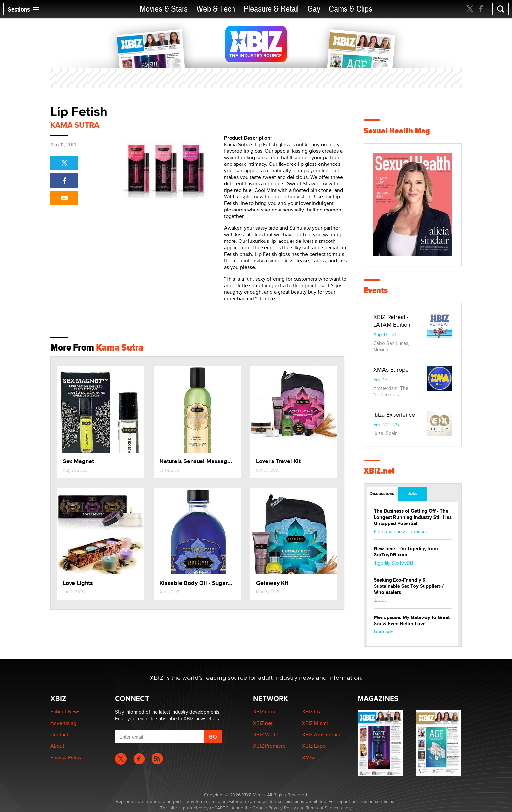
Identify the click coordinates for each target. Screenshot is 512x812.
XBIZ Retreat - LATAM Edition (392, 321)
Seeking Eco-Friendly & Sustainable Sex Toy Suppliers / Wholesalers (409, 586)
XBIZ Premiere (269, 746)
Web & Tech (216, 9)
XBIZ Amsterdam (321, 734)
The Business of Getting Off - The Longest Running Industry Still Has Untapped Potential (413, 517)
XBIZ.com (264, 712)
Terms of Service (323, 808)
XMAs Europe (391, 370)
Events (376, 290)
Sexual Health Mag (397, 131)
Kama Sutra (75, 125)
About (57, 746)
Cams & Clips (351, 9)
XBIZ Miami (315, 723)
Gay (314, 9)
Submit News (65, 712)
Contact (59, 734)
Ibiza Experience (394, 415)
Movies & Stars (164, 9)
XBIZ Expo (314, 746)
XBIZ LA (311, 712)
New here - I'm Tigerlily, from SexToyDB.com (406, 552)
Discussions (382, 493)
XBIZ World (266, 734)
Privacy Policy (66, 757)
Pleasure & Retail (271, 9)
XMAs (309, 757)
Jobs (413, 493)
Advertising (63, 723)
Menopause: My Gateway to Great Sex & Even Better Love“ (412, 621)
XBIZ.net (379, 471)
